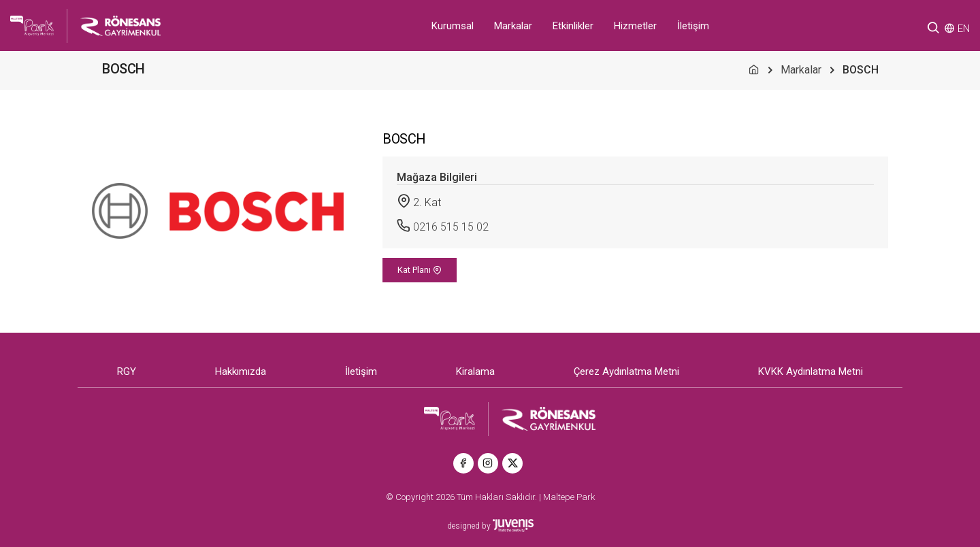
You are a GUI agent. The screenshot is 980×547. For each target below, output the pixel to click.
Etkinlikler (573, 26)
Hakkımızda (241, 371)
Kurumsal (453, 26)
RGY (127, 371)
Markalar (513, 26)
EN (964, 29)
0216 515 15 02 (451, 227)
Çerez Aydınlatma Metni (626, 371)
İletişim (693, 26)
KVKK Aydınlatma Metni (811, 371)
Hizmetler (635, 26)
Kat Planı (420, 270)
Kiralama (475, 371)
